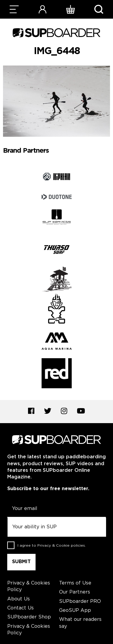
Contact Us (20, 608)
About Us (19, 599)
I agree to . (52, 546)
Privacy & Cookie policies (61, 546)
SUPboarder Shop (29, 617)
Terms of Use (75, 583)
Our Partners (75, 592)
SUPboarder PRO (80, 601)
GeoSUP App (75, 610)
